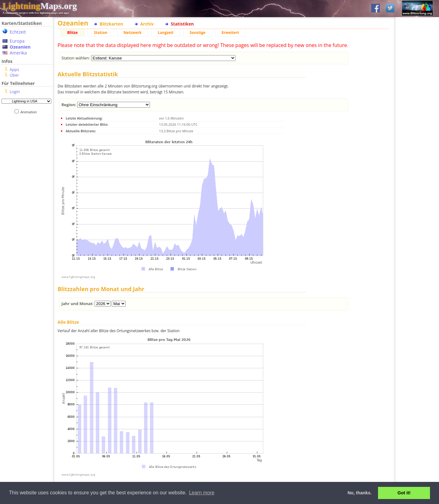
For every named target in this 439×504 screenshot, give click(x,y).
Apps (14, 69)
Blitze (72, 33)
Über (14, 75)
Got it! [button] (404, 493)
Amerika (18, 53)
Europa (17, 41)
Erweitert (230, 33)
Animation (30, 112)
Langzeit (166, 33)
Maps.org (40, 6)
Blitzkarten (111, 24)
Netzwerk (133, 33)
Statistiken (182, 24)
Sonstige (198, 33)
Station (101, 33)
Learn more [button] (202, 493)
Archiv (147, 24)
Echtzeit (18, 32)
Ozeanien (20, 47)
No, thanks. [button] (360, 493)
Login (15, 92)
